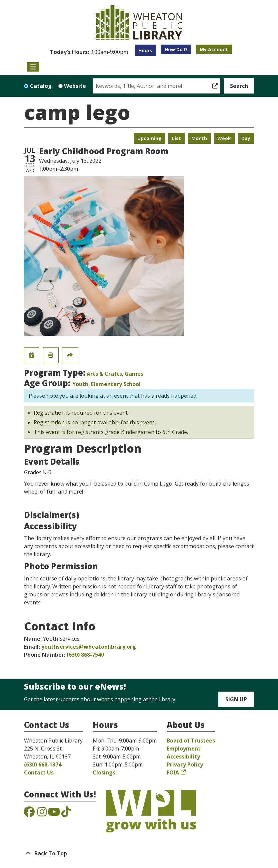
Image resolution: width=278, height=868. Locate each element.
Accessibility (183, 757)
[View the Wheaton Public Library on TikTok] (66, 814)
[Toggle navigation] (33, 67)
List (176, 138)
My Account (214, 49)
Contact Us (39, 772)
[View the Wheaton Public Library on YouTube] (54, 814)
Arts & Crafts (104, 374)
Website (75, 86)
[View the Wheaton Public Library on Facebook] (29, 814)
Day (246, 138)
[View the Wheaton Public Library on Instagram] (42, 814)
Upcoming (149, 138)
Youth (80, 384)
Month (199, 138)
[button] (89, 52)
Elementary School (116, 384)
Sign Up (236, 699)
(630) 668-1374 (43, 764)
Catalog (41, 86)
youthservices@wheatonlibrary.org (89, 647)
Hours (145, 50)
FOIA (173, 772)
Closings (104, 772)
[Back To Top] (139, 853)
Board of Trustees (191, 741)
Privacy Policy (185, 764)
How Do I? (176, 49)
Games (134, 374)
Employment (184, 749)
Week (224, 138)
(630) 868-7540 (85, 655)
